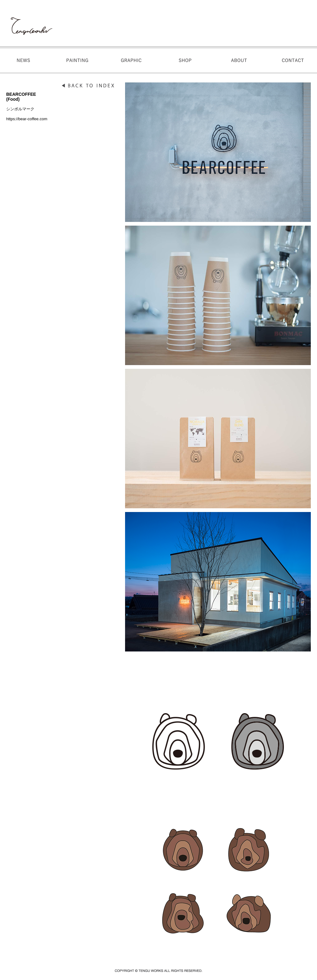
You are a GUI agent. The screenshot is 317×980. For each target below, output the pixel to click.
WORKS (79, 60)
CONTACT (289, 60)
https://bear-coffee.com (27, 119)
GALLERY (132, 60)
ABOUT (237, 60)
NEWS (26, 60)
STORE (184, 60)
